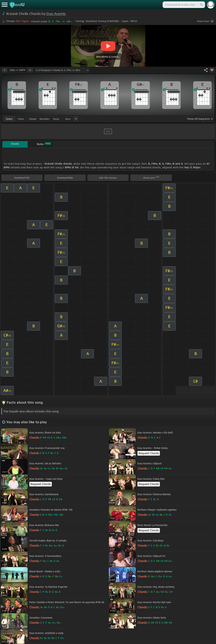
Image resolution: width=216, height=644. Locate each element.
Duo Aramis (56, 14)
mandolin (44, 119)
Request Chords (149, 453)
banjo (56, 119)
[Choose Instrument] (76, 119)
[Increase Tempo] (30, 70)
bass (68, 119)
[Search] (201, 5)
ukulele (33, 119)
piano (21, 119)
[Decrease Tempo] (5, 70)
